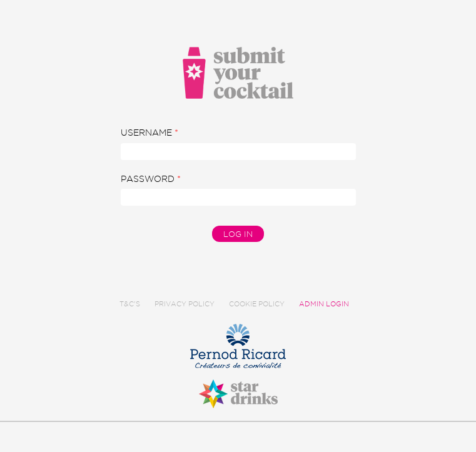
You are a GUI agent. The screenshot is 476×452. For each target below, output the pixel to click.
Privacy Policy (185, 304)
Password (151, 179)
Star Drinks (238, 386)
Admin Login (324, 304)
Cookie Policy (257, 304)
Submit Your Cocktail (238, 73)
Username (149, 133)
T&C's (130, 304)
